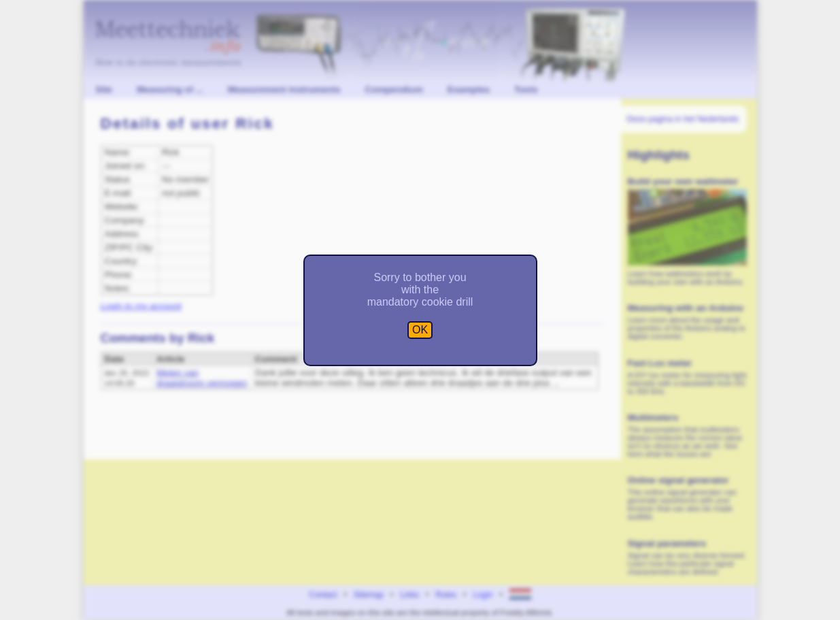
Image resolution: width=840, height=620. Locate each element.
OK (420, 330)
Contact (323, 595)
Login (483, 595)
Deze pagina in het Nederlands (683, 119)
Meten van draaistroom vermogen (202, 378)
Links (409, 595)
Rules (446, 595)
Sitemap (369, 595)
